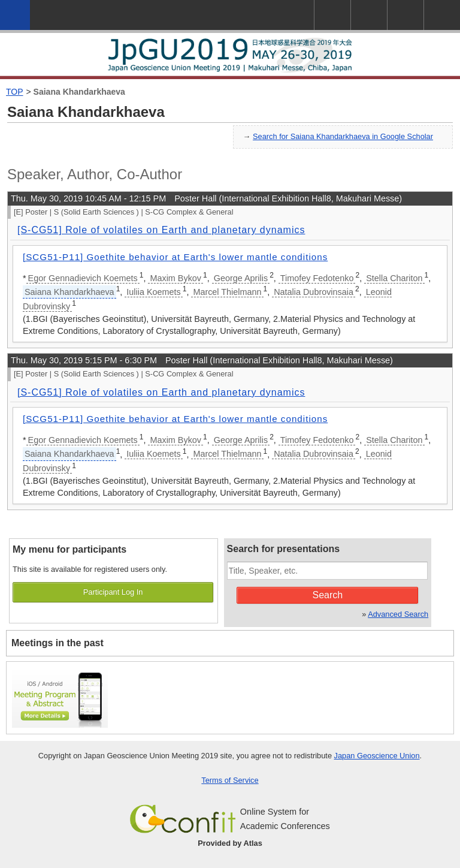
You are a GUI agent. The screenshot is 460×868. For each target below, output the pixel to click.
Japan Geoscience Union (377, 756)
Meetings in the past (57, 643)
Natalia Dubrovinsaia (314, 292)
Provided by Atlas (230, 843)
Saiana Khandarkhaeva (79, 92)
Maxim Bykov (175, 278)
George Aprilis (241, 278)
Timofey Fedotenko (317, 278)
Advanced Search (398, 614)
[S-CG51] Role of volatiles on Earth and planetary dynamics (161, 230)
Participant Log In (113, 592)
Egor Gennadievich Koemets (83, 278)
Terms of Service (230, 780)
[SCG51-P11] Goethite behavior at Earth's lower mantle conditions (175, 257)
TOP (15, 92)
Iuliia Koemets (153, 292)
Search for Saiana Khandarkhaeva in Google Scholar (343, 136)
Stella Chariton (394, 278)
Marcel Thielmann (227, 292)
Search (328, 595)
